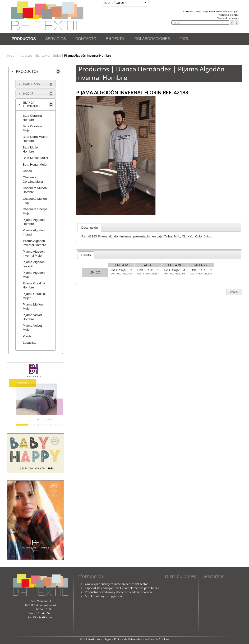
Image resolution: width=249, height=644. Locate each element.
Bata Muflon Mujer (36, 158)
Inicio (11, 56)
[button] (234, 292)
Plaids (27, 336)
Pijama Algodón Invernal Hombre (35, 243)
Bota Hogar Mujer (35, 164)
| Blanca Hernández (47, 56)
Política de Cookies (157, 639)
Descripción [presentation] (90, 228)
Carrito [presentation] (86, 255)
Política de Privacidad (128, 639)
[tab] (36, 71)
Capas (27, 171)
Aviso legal (105, 639)
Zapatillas (30, 343)
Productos (25, 56)
